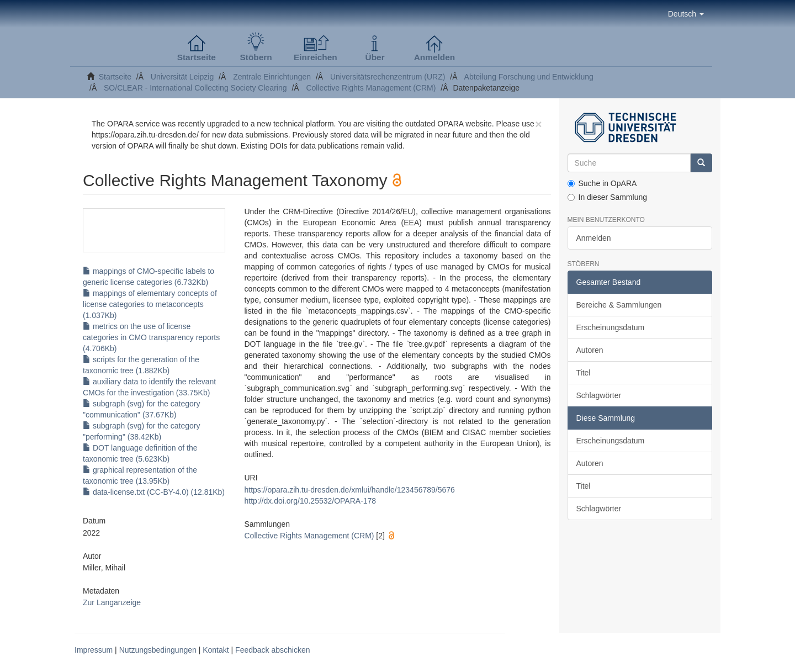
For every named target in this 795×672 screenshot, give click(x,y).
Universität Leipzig (182, 77)
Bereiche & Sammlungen (619, 305)
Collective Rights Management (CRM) (371, 88)
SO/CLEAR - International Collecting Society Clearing (195, 88)
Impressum (94, 650)
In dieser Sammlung (608, 197)
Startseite (115, 77)
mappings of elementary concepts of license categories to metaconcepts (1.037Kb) (150, 304)
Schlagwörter (599, 395)
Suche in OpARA (602, 183)
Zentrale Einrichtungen (272, 77)
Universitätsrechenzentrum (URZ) (388, 77)
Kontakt (216, 650)
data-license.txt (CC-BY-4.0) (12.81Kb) (154, 492)
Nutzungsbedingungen (158, 650)
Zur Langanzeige (112, 602)
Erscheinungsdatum (611, 327)
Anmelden (594, 238)
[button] (686, 14)
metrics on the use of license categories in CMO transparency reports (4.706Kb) (151, 337)
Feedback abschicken (272, 650)
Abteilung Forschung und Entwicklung (529, 77)
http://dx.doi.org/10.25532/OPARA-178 (310, 501)
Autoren (590, 350)
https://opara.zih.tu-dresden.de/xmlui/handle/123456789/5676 (349, 490)
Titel (584, 373)
